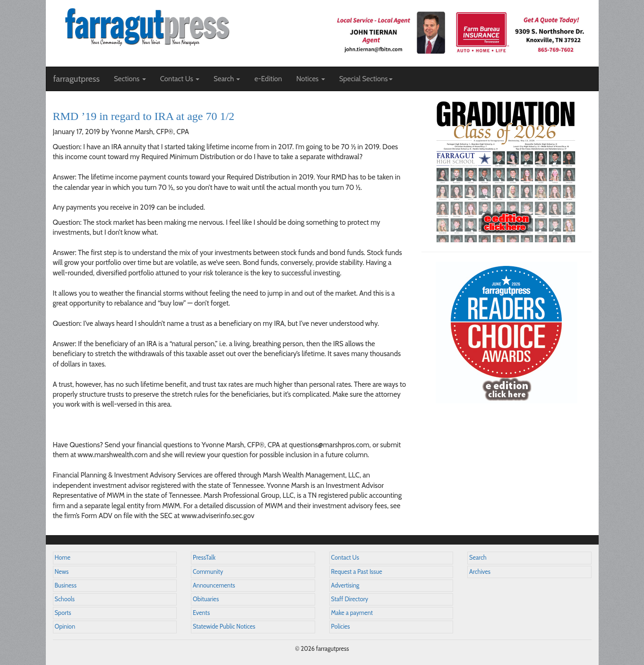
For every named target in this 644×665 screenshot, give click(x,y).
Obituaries (206, 599)
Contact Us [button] (180, 79)
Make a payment (352, 613)
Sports (63, 613)
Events (201, 613)
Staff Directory (350, 599)
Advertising (345, 585)
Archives (480, 572)
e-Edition (268, 79)
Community (208, 572)
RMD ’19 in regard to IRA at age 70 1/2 (144, 116)
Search (478, 558)
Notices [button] (311, 79)
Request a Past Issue (357, 572)
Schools (65, 599)
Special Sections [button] (366, 79)
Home (63, 558)
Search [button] (227, 79)
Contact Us (345, 558)
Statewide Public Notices (224, 627)
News (62, 572)
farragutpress (77, 79)
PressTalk (204, 558)
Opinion (65, 627)
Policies (341, 627)
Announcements (214, 585)
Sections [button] (130, 79)
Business (66, 585)
